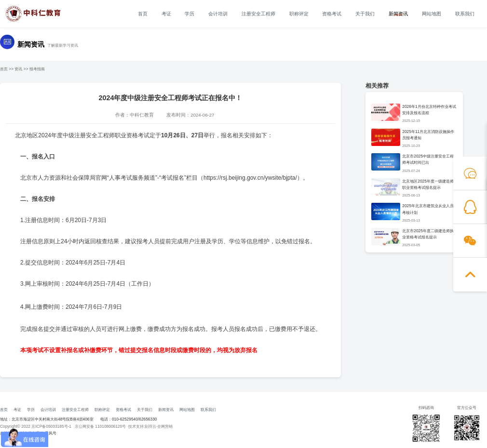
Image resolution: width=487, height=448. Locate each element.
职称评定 (299, 14)
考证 (166, 14)
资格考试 (332, 14)
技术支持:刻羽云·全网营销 (151, 426)
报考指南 (37, 69)
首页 (143, 14)
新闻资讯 (398, 14)
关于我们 (365, 14)
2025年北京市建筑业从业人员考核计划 (428, 209)
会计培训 (218, 14)
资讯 (18, 69)
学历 (189, 14)
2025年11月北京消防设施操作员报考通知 (428, 135)
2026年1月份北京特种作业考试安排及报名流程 (429, 110)
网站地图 (432, 14)
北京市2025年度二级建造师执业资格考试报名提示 (428, 234)
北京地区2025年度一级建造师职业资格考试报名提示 (428, 184)
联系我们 (465, 14)
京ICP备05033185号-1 (51, 426)
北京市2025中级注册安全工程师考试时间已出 (428, 159)
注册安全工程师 (258, 14)
